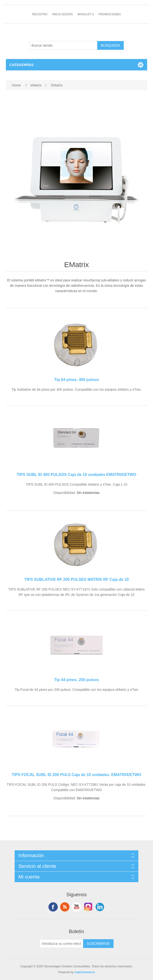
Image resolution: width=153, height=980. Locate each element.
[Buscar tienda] (63, 45)
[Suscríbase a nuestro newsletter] (61, 944)
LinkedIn (100, 907)
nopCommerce (85, 972)
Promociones (110, 14)
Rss (65, 907)
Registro (40, 14)
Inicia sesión (62, 14)
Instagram (88, 907)
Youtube (76, 907)
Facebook (53, 907)
